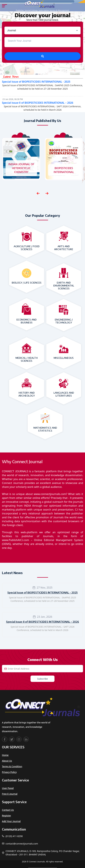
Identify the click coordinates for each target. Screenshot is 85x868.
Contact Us (8, 810)
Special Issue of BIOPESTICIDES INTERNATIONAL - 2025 (36, 83)
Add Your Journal (11, 821)
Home (5, 755)
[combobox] (42, 30)
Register (6, 816)
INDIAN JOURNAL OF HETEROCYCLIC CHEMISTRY (21, 168)
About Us (7, 761)
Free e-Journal (10, 794)
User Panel (8, 788)
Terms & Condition (12, 766)
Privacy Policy (9, 772)
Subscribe (42, 679)
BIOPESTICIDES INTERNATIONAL (64, 170)
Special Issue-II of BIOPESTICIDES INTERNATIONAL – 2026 (38, 104)
